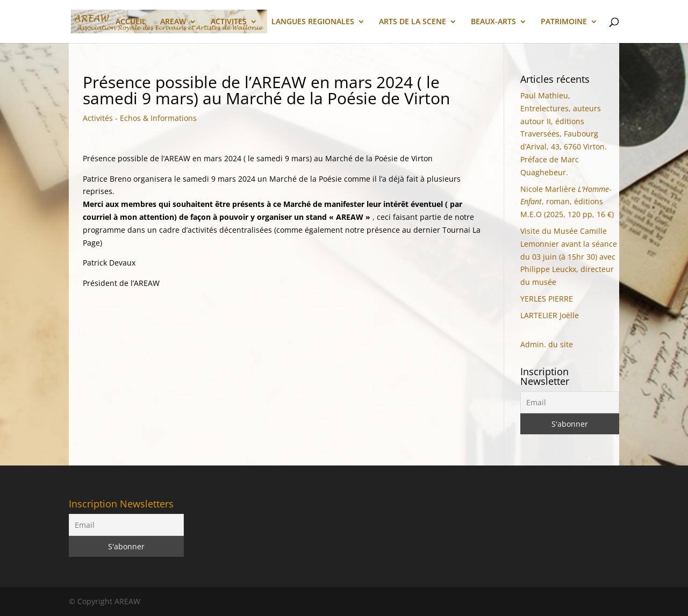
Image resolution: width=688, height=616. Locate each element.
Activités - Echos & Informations (140, 118)
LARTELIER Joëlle (550, 315)
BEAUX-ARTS (493, 22)
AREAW (173, 22)
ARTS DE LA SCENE (413, 22)
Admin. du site (547, 344)
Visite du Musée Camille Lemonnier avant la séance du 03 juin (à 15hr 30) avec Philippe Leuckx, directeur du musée (569, 256)
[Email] (570, 402)
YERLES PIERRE (547, 299)
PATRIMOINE (564, 22)
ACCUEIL (131, 22)
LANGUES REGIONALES (313, 22)
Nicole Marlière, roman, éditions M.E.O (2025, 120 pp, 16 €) (567, 202)
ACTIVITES (229, 22)
